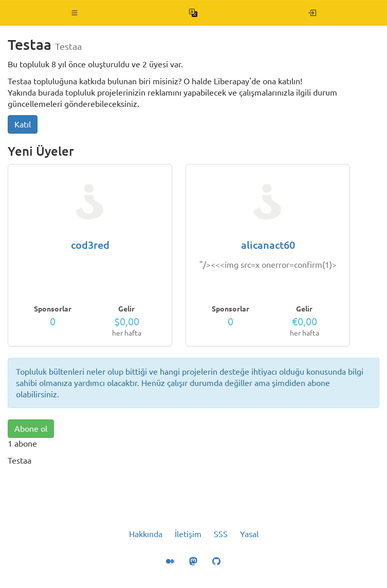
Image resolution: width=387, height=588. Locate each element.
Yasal (249, 534)
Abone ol (31, 429)
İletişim (188, 534)
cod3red (90, 245)
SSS (221, 534)
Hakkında (146, 534)
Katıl (23, 124)
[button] (75, 13)
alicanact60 (268, 245)
